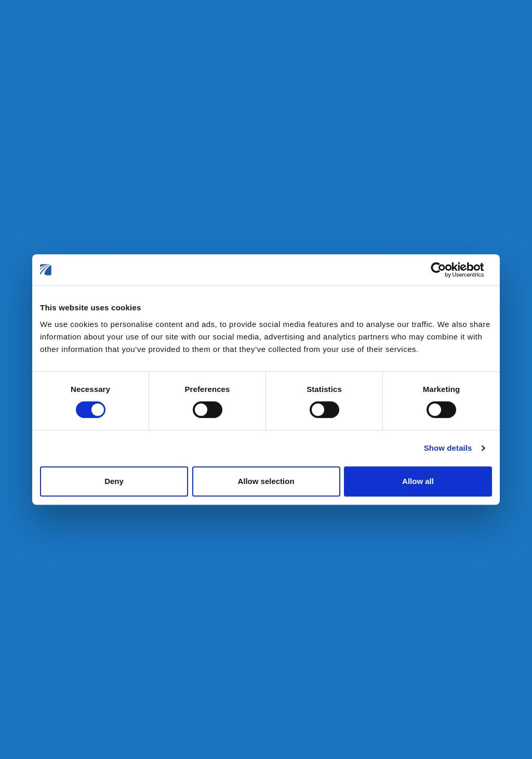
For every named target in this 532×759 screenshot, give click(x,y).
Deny (114, 481)
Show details (448, 448)
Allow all (418, 481)
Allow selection (266, 481)
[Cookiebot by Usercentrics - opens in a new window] (447, 270)
